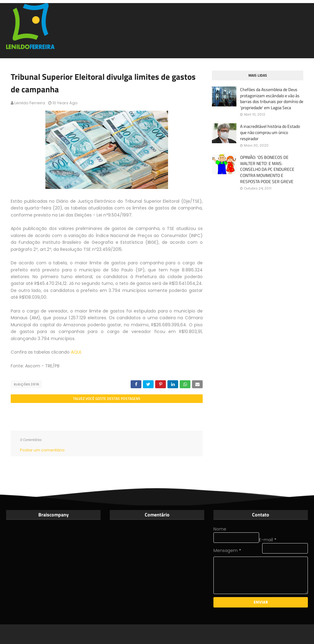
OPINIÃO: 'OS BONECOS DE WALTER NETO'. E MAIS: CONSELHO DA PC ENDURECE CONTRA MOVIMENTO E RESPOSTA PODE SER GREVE (267, 169)
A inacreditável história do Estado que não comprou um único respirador (270, 132)
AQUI (76, 352)
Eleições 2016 (26, 384)
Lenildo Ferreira (30, 103)
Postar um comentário (42, 450)
